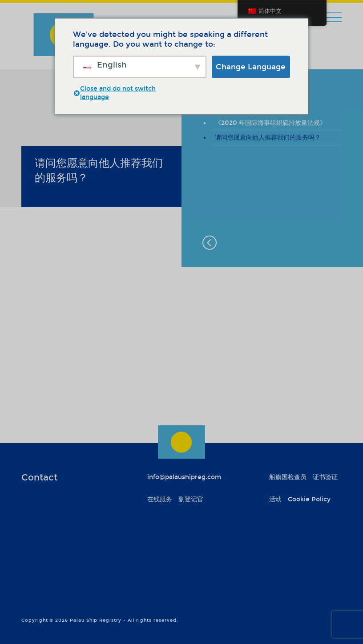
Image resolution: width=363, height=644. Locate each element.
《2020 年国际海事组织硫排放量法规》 (270, 123)
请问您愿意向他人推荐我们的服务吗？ (268, 138)
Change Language (251, 66)
